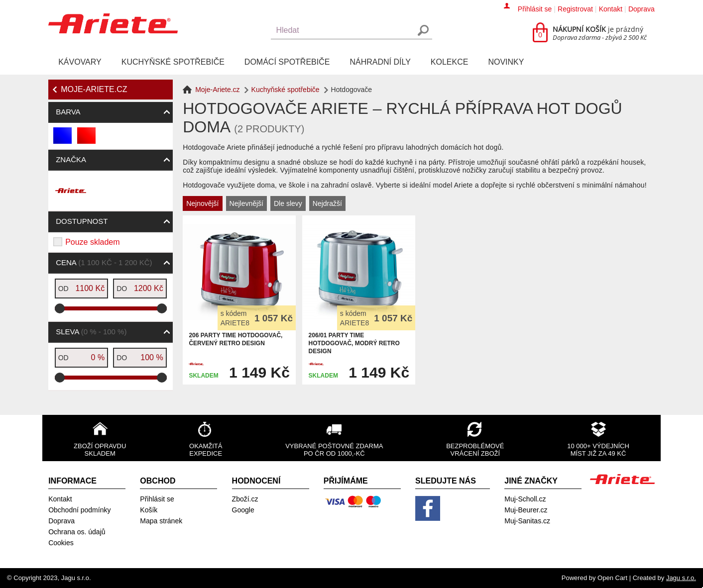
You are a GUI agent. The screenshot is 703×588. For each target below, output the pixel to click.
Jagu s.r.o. (681, 578)
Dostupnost (82, 221)
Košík (149, 510)
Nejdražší (327, 203)
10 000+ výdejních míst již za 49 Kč (598, 450)
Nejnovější (202, 203)
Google (243, 510)
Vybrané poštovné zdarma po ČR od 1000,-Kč (334, 450)
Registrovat (575, 9)
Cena (104, 262)
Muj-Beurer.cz (526, 510)
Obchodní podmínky (79, 510)
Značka (71, 159)
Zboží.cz (245, 499)
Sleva (91, 332)
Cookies (61, 543)
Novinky (506, 62)
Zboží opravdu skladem (100, 450)
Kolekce (450, 62)
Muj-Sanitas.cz (527, 521)
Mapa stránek (161, 521)
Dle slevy (288, 203)
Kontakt (611, 9)
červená (87, 140)
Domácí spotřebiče (287, 62)
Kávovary (80, 62)
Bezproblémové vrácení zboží (475, 450)
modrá (63, 140)
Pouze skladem (92, 242)
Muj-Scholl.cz (525, 499)
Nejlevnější (246, 203)
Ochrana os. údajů (77, 532)
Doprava (642, 9)
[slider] (60, 308)
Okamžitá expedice (206, 450)
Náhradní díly (380, 62)
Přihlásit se (535, 9)
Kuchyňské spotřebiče (173, 62)
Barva (68, 112)
